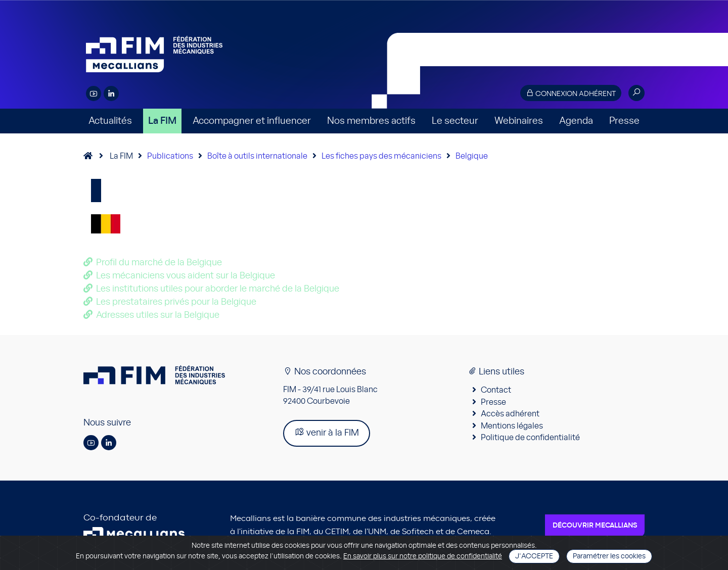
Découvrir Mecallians (595, 526)
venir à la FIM (327, 432)
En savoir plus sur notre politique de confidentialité (423, 556)
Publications (170, 156)
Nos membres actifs (371, 121)
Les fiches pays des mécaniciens (381, 156)
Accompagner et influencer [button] (252, 121)
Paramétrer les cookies (609, 556)
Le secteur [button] (455, 121)
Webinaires (519, 121)
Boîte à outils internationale (257, 156)
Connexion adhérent (571, 93)
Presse (624, 121)
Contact (496, 390)
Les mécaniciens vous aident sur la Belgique (186, 276)
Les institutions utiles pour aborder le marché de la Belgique (218, 289)
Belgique (472, 156)
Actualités (110, 121)
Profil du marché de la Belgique (159, 263)
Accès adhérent (510, 414)
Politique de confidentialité (530, 438)
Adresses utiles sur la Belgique (158, 315)
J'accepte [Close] (534, 556)
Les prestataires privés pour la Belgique (176, 302)
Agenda (576, 121)
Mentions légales (512, 426)
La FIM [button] (162, 121)
